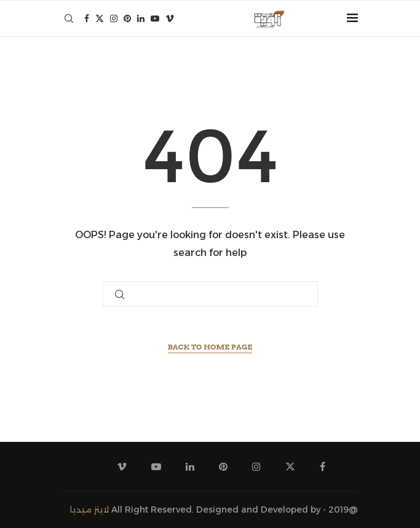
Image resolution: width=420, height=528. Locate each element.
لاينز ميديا (89, 510)
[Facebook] (87, 18)
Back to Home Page (210, 347)
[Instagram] (114, 18)
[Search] (69, 18)
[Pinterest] (127, 18)
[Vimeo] (170, 18)
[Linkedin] (141, 18)
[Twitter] (100, 18)
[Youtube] (155, 18)
